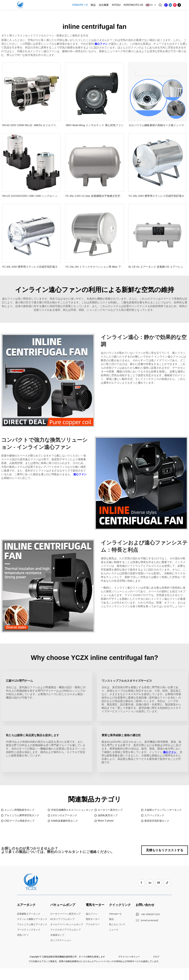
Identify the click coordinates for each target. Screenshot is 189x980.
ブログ (156, 957)
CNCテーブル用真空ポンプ (20, 821)
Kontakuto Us (133, 5)
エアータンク (26, 905)
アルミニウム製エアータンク (32, 924)
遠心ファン (101, 44)
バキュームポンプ (63, 905)
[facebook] (166, 5)
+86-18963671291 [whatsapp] (150, 914)
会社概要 (104, 5)
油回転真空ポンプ (108, 815)
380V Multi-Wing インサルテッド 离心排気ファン (94, 125)
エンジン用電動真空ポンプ (19, 810)
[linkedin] (170, 5)
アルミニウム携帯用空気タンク (22, 815)
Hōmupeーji (80, 5)
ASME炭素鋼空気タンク (64, 821)
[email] (150, 920)
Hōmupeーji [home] (115, 914)
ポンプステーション (61, 940)
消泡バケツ (23, 935)
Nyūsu (116, 5)
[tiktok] (179, 5)
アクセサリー (93, 924)
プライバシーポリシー (129, 957)
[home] (31, 889)
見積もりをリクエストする (165, 850)
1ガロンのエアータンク (64, 815)
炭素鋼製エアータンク (29, 914)
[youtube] (175, 5)
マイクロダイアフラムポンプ (65, 930)
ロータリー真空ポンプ (110, 810)
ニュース (114, 930)
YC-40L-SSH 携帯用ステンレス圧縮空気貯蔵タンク (33, 267)
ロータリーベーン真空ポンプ (65, 914)
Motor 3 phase (106, 821)
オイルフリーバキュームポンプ (67, 924)
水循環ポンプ (57, 935)
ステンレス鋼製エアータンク (32, 919)
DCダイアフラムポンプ (62, 919)
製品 (93, 5)
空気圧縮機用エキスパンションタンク (72, 810)
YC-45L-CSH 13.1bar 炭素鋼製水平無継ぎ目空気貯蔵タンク (101, 196)
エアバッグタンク (154, 815)
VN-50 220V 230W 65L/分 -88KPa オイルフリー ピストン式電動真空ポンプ (47, 125)
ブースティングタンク (29, 930)
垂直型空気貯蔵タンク (157, 821)
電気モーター (95, 905)
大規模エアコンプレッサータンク (163, 810)
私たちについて (117, 924)
